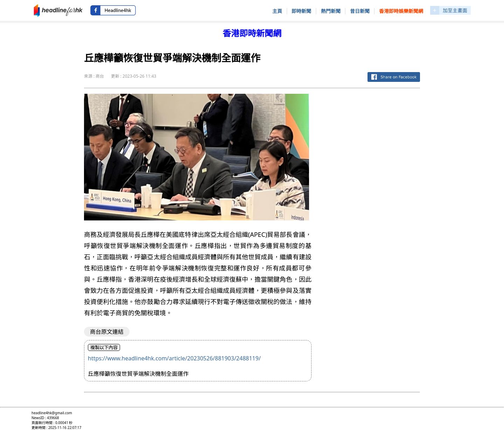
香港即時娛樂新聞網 (401, 11)
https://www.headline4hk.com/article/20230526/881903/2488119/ (174, 358)
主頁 (277, 11)
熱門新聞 (331, 11)
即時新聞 (301, 11)
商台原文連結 (107, 332)
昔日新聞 (360, 11)
